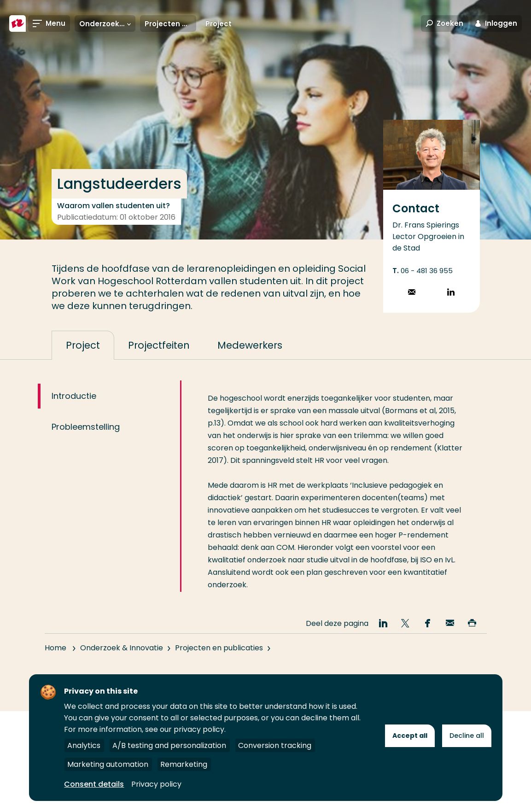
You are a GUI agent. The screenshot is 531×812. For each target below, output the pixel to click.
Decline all (467, 736)
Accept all (410, 736)
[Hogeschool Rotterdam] (18, 24)
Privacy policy (156, 784)
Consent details (94, 784)
